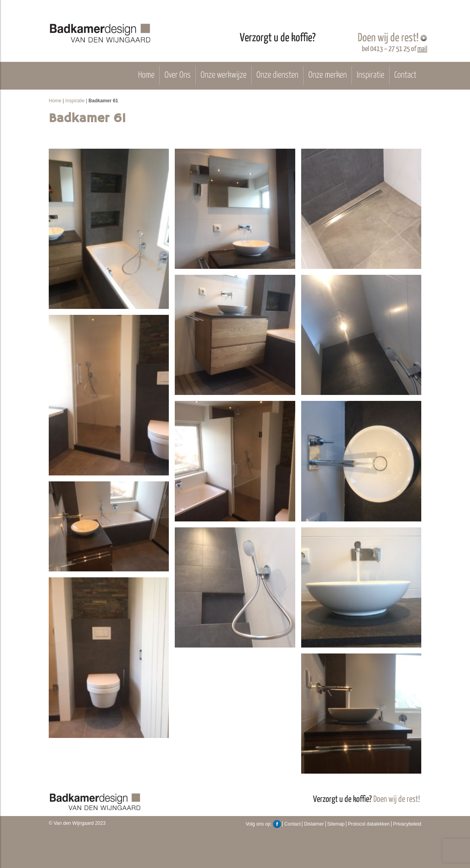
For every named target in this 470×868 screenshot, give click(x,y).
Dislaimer (314, 824)
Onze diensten (277, 75)
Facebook (277, 824)
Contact (405, 75)
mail (422, 49)
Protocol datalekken (369, 824)
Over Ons (178, 75)
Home (146, 75)
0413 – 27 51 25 (390, 49)
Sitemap (336, 824)
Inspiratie (371, 75)
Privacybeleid (407, 824)
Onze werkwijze (224, 75)
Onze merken (328, 75)
